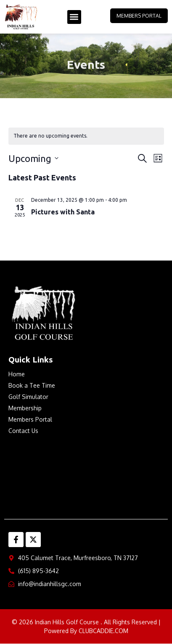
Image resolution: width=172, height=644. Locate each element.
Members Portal (139, 16)
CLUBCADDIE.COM (103, 631)
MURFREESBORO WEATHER (86, 475)
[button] (74, 17)
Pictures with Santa (63, 212)
